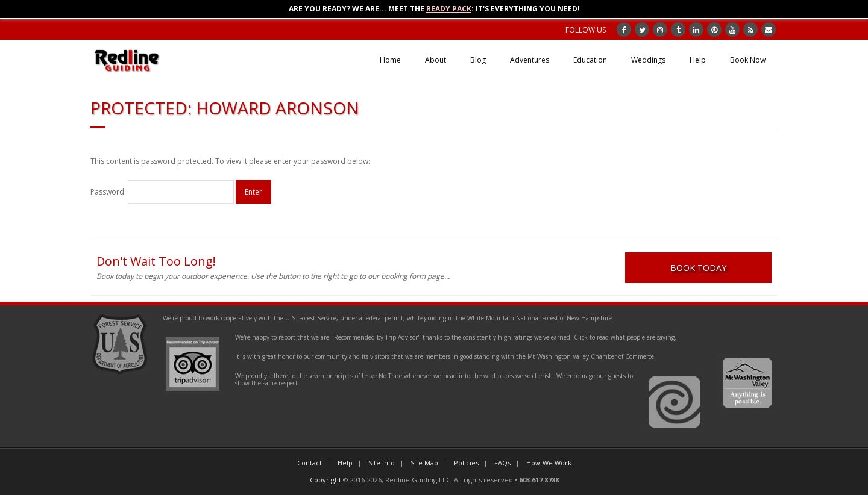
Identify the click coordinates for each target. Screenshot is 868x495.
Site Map (424, 463)
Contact (310, 463)
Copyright (325, 480)
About (436, 60)
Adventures (530, 60)
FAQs (502, 463)
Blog (478, 60)
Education (590, 60)
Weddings (648, 60)
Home (390, 60)
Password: (162, 192)
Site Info (382, 463)
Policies (466, 463)
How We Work (549, 463)
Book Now (748, 60)
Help (698, 60)
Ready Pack (449, 9)
